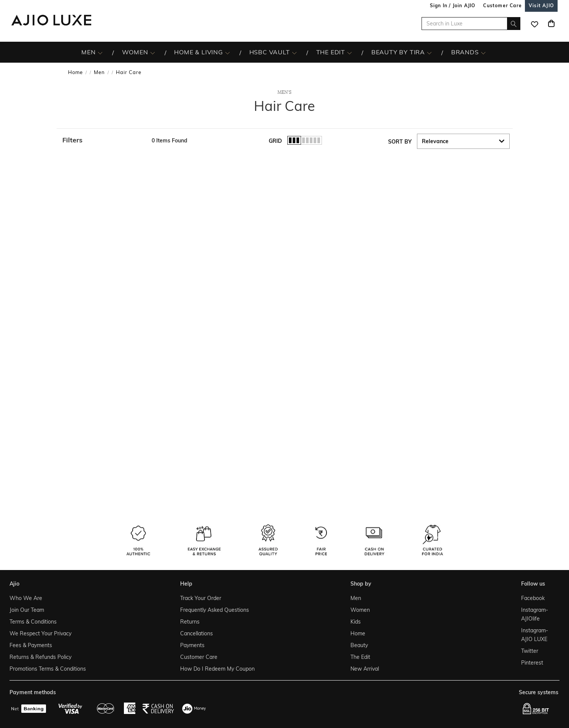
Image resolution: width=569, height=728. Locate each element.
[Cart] (551, 24)
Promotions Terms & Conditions (48, 669)
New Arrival (365, 669)
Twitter (530, 651)
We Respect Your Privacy (40, 633)
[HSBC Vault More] (294, 52)
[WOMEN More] (153, 52)
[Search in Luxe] (471, 24)
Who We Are (26, 598)
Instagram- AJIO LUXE (535, 635)
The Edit (360, 657)
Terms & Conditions (33, 622)
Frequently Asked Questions (215, 610)
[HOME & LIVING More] (227, 52)
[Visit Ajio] (541, 6)
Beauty (359, 645)
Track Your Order (201, 598)
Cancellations (197, 633)
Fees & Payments (31, 645)
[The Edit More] (349, 52)
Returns (190, 622)
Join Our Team (27, 610)
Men (99, 72)
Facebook (533, 598)
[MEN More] (100, 52)
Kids (356, 622)
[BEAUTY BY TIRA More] (429, 52)
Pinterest (532, 663)
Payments (192, 645)
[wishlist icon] (534, 24)
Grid (275, 141)
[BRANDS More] (483, 52)
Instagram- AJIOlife (535, 614)
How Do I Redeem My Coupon (217, 669)
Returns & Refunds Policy (40, 657)
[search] (514, 24)
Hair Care (129, 72)
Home (75, 72)
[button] (103, 140)
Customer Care (199, 657)
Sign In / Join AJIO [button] (453, 6)
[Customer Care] (502, 6)
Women (360, 610)
